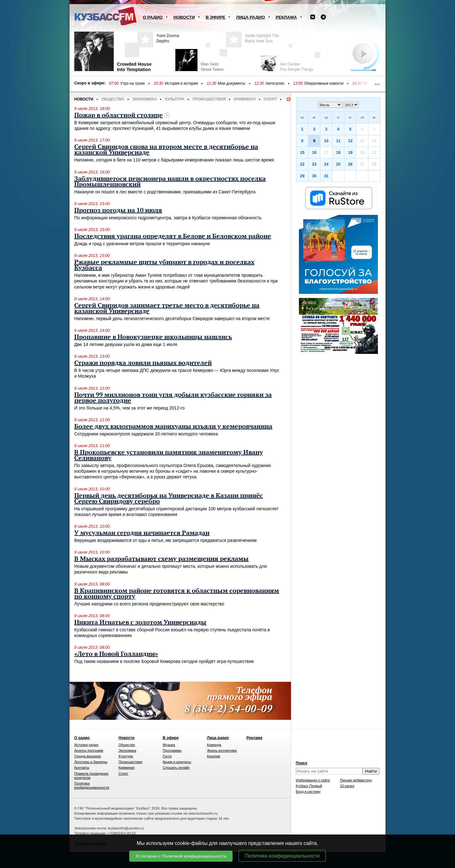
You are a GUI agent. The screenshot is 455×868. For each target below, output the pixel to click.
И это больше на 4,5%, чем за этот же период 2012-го (129, 408)
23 (314, 164)
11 (338, 141)
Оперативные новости (324, 83)
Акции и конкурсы (177, 762)
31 (326, 176)
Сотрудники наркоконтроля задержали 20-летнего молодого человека (146, 434)
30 (314, 176)
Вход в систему (308, 792)
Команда (214, 745)
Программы (172, 750)
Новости (184, 17)
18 (338, 152)
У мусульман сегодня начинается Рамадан (142, 533)
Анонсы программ (89, 750)
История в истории (181, 83)
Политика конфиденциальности (282, 856)
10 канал (347, 786)
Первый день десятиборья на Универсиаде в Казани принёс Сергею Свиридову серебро (169, 499)
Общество (113, 99)
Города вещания (88, 756)
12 (350, 141)
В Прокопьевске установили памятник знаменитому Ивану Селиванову (169, 455)
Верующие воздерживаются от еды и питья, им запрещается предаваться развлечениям (165, 540)
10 (326, 141)
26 (350, 164)
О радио (153, 17)
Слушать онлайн (176, 768)
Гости (167, 756)
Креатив (214, 756)
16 (314, 152)
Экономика (145, 99)
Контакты (82, 768)
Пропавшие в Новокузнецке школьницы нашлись (153, 337)
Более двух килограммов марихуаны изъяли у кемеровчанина (173, 427)
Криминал (245, 99)
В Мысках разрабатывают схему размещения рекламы (161, 559)
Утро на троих (132, 83)
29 (302, 176)
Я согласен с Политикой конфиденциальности (181, 856)
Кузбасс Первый (309, 786)
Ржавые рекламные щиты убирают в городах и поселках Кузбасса (164, 265)
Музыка (169, 745)
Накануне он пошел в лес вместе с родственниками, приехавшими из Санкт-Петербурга (165, 192)
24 (326, 164)
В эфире (216, 17)
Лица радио (250, 17)
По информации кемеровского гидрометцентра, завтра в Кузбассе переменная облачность (168, 218)
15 (302, 152)
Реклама (286, 17)
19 (350, 152)
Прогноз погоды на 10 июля (118, 210)
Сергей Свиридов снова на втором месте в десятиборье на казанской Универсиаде (166, 150)
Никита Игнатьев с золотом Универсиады (140, 622)
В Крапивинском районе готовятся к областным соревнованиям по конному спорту (177, 594)
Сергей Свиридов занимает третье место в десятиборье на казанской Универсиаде (167, 308)
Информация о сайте (313, 780)
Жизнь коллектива (222, 750)
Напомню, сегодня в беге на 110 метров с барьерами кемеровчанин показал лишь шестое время (174, 160)
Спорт (270, 99)
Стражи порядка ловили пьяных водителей (143, 363)
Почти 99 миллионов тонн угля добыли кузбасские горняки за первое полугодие (173, 398)
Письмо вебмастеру (356, 780)
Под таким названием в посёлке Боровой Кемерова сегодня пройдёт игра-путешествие (164, 661)
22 (302, 164)
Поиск (301, 763)
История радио (86, 745)
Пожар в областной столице (118, 115)
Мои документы (232, 83)
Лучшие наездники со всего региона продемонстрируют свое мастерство (149, 604)
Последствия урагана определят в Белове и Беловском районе (173, 236)
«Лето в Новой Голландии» (116, 654)
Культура (175, 99)
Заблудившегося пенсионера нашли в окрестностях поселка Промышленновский (170, 182)
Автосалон (275, 83)
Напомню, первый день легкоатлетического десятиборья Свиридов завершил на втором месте (172, 319)
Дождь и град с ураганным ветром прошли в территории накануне (142, 244)
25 (338, 164)
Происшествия (209, 99)
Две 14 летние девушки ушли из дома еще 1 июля (126, 344)
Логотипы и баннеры (91, 762)
